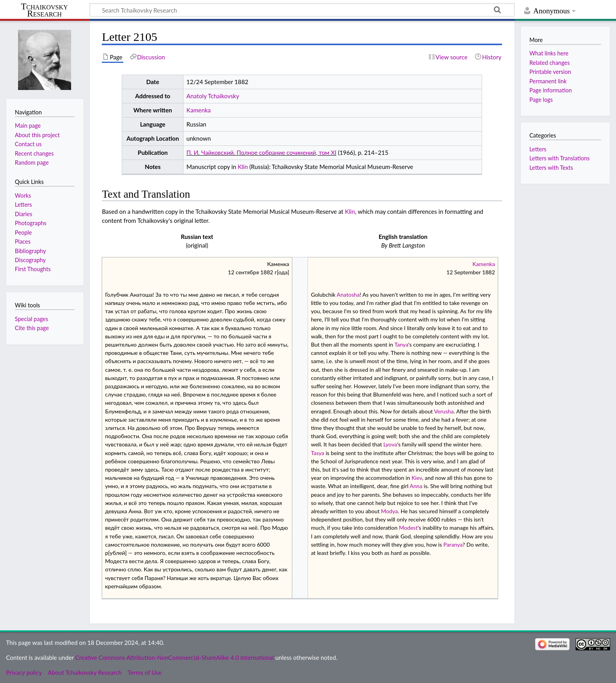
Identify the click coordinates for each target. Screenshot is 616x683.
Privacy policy (24, 672)
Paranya (453, 544)
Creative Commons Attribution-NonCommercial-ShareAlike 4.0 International (174, 657)
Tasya (317, 453)
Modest (408, 528)
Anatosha (348, 295)
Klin (243, 167)
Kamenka (199, 110)
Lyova (390, 444)
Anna (416, 486)
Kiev (417, 478)
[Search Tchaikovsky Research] (302, 10)
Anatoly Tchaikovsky (213, 96)
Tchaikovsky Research (44, 10)
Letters (538, 149)
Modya (390, 511)
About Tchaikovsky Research (85, 672)
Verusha (444, 411)
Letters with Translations (559, 158)
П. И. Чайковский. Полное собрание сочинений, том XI (262, 152)
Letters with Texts (551, 168)
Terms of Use (145, 672)
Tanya (401, 344)
